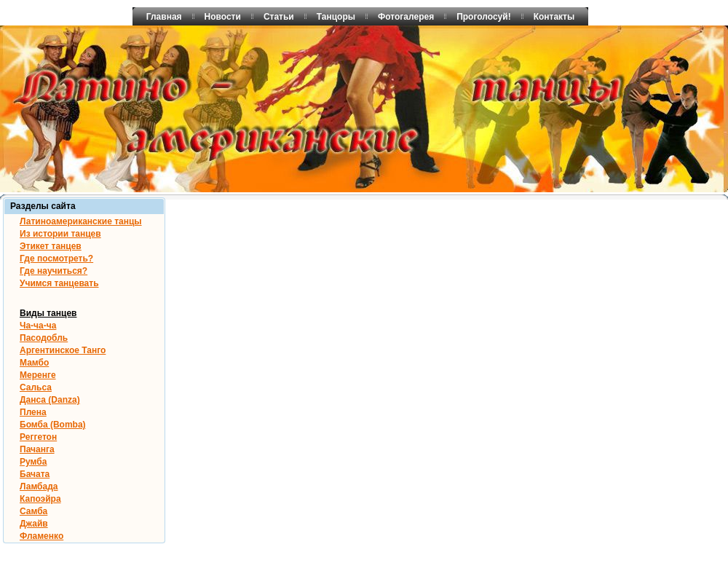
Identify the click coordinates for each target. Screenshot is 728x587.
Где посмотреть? (56, 259)
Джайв (34, 524)
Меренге (38, 375)
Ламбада (39, 486)
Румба (33, 462)
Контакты (554, 17)
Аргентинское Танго (63, 350)
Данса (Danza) (50, 400)
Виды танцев (48, 313)
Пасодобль (44, 338)
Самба (33, 511)
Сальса (36, 387)
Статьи (279, 17)
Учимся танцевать (59, 283)
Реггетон (38, 437)
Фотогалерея (406, 17)
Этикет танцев (51, 246)
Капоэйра (40, 499)
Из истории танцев (60, 234)
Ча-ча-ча (38, 326)
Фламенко (41, 536)
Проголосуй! (484, 17)
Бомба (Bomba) (53, 425)
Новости (223, 17)
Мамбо (34, 363)
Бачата (35, 474)
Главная (164, 17)
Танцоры (336, 17)
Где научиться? (54, 271)
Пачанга (37, 449)
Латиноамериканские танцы (81, 221)
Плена (33, 412)
